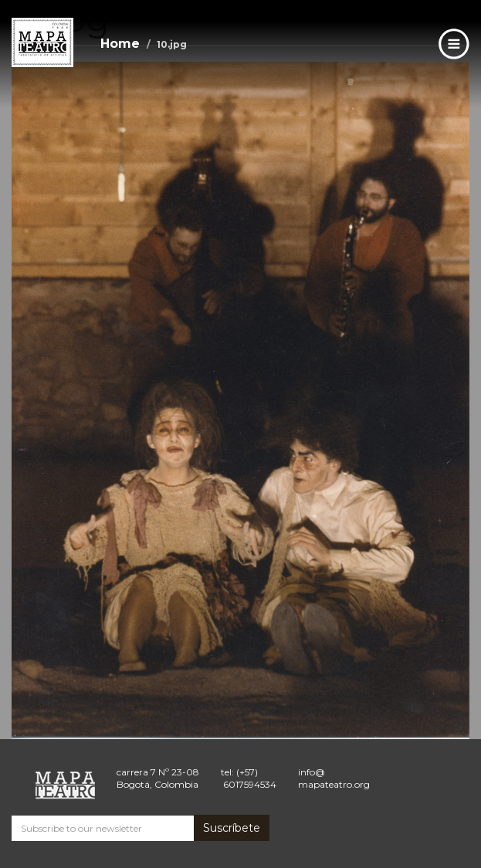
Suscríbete (232, 828)
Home (120, 44)
